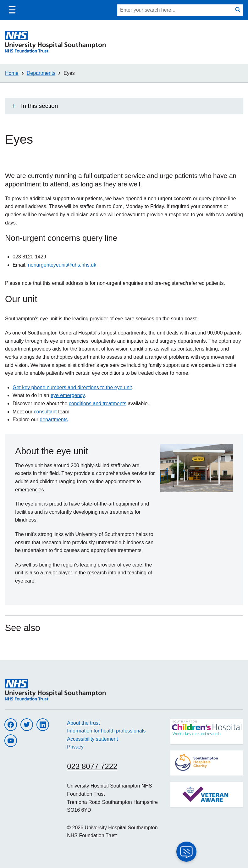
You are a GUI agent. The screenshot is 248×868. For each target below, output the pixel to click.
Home (12, 73)
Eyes (69, 73)
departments (54, 420)
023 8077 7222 (92, 766)
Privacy (75, 747)
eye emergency (68, 395)
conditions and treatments (98, 404)
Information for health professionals (106, 731)
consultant (45, 412)
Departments (41, 73)
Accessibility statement (92, 739)
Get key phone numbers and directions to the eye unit (72, 387)
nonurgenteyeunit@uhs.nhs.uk (62, 265)
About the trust (83, 723)
